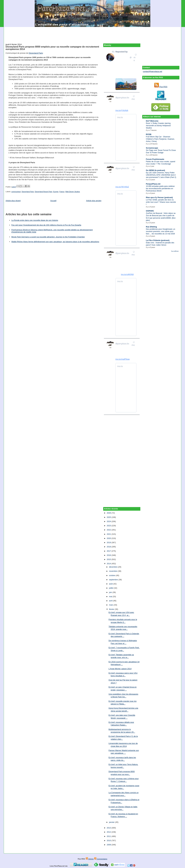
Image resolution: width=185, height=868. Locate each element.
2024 (109, 521)
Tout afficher (175, 251)
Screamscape (152, 148)
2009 (109, 845)
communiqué (16, 192)
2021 (109, 534)
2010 (109, 840)
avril (111, 601)
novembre (113, 571)
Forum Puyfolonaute (155, 159)
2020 (109, 538)
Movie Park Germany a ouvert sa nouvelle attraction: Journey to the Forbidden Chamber (48, 237)
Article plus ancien (94, 201)
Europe (56, 192)
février (112, 609)
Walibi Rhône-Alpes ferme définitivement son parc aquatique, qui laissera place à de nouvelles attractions (55, 242)
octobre (112, 575)
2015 (109, 559)
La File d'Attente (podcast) (158, 240)
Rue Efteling (151, 227)
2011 (109, 836)
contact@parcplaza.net (153, 71)
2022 (109, 530)
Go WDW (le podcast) (156, 170)
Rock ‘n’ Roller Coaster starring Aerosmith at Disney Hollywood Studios (158, 126)
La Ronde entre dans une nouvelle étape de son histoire (35, 220)
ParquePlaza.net (153, 184)
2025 (109, 517)
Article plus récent (13, 201)
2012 (109, 832)
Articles (90, 859)
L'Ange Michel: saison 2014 (120, 669)
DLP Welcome (152, 121)
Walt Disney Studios (73, 192)
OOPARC (150, 211)
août (111, 584)
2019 (109, 542)
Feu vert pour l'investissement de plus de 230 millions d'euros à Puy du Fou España (46, 225)
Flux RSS (161, 87)
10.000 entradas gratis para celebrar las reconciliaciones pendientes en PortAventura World (160, 189)
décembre (113, 567)
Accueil (53, 201)
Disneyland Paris (36, 53)
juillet (111, 588)
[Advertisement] (92, 33)
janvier (112, 822)
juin (111, 592)
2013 (109, 828)
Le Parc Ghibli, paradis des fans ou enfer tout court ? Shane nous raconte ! (161, 202)
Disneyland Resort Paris (43, 192)
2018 (109, 547)
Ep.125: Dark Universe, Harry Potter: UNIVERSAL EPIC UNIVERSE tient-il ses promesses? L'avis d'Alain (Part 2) (161, 175)
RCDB (149, 134)
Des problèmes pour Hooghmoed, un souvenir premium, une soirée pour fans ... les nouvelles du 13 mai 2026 (161, 231)
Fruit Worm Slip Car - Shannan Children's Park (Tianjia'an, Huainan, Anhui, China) (160, 139)
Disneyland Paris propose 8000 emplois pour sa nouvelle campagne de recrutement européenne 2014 (52, 48)
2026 (109, 513)
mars (111, 605)
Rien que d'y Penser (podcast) (159, 197)
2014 (109, 564)
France (62, 192)
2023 (109, 526)
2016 (109, 555)
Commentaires (101, 859)
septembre (114, 580)
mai (111, 596)
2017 (109, 551)
